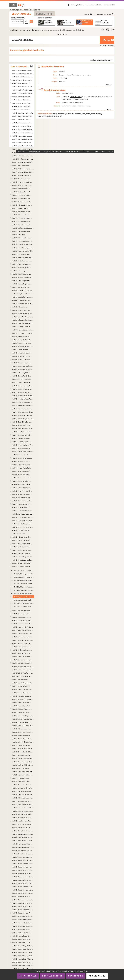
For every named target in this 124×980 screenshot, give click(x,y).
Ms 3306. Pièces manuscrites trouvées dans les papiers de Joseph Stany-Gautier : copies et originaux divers (22, 729)
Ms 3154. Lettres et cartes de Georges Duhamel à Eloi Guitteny (23, 330)
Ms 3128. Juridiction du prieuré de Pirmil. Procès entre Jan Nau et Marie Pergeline (23, 248)
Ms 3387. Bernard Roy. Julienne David (23, 939)
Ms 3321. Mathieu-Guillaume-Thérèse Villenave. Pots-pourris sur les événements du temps (23, 765)
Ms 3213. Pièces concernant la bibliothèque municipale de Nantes (22, 498)
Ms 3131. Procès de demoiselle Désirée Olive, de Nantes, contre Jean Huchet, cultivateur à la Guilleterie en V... (23, 258)
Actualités (99, 5)
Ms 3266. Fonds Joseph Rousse (22, 663)
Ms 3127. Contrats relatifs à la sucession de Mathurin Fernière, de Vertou (23, 244)
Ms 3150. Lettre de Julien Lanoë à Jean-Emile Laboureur (23, 317)
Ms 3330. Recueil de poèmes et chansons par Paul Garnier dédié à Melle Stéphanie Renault (23, 791)
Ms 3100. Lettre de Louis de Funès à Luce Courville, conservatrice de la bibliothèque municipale (23, 175)
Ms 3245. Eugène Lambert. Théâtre (22, 553)
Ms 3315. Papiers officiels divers (22, 745)
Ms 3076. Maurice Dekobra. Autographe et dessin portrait (23, 139)
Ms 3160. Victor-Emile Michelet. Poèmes (22, 350)
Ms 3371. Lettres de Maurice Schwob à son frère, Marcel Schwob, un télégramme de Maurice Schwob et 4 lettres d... (23, 926)
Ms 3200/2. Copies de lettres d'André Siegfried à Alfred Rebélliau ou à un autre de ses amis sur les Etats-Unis (23, 455)
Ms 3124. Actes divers (19, 235)
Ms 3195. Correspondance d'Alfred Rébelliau (22, 435)
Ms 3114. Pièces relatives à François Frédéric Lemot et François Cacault (22, 221)
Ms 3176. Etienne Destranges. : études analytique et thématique (23, 402)
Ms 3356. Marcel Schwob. (23, 877)
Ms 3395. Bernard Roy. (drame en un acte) (23, 966)
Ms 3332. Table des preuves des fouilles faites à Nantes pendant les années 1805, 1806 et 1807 (23, 798)
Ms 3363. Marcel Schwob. (23, 900)
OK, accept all (28, 976)
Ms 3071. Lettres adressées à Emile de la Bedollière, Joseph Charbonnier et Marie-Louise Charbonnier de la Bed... (22, 123)
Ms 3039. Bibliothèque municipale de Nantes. (23, 74)
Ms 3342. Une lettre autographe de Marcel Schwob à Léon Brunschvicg (23, 831)
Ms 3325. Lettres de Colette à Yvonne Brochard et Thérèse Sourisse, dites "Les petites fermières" (23, 775)
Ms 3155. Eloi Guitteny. (23, 333)
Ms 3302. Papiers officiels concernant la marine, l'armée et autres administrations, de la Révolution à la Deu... (22, 712)
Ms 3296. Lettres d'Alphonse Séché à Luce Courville (23, 693)
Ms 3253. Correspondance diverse (22, 620)
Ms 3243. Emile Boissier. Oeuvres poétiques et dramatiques (22, 547)
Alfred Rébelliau (32, 30)
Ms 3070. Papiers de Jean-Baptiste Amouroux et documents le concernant (22, 120)
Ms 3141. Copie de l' (23, 290)
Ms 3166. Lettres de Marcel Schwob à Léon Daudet (23, 369)
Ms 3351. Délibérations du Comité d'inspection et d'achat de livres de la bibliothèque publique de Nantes (23, 860)
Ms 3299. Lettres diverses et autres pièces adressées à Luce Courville (22, 703)
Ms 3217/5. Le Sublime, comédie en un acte (23, 524)
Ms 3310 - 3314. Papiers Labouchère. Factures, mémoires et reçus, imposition (23, 742)
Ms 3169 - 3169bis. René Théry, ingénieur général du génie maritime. (23, 379)
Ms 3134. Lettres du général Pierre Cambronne (22, 267)
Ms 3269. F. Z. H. (23, 673)
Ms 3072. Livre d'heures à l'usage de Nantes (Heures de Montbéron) (23, 126)
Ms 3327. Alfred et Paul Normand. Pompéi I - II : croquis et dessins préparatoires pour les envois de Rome (22, 781)
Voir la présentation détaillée (100, 60)
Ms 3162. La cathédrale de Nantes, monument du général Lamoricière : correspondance (22, 356)
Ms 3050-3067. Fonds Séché (21, 110)
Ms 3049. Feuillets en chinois (21, 106)
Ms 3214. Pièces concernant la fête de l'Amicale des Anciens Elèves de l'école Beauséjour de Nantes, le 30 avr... (22, 501)
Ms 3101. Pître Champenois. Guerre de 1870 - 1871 (22, 179)
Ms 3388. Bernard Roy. (22, 943)
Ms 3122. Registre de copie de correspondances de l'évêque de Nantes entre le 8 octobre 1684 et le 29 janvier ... (23, 228)
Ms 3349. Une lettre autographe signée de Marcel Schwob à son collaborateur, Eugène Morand (23, 854)
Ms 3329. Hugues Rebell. (23, 788)
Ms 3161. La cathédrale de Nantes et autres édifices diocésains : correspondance (22, 353)
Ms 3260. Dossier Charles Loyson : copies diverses (22, 643)
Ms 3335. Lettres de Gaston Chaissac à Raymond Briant (23, 808)
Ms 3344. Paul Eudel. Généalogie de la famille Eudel (23, 837)
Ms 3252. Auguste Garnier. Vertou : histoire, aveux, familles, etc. (22, 617)
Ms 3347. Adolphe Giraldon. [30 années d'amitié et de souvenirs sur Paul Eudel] (23, 847)
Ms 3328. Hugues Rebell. (23, 785)
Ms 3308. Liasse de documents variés (22, 735)
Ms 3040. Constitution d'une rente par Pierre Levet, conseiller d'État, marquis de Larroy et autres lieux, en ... (23, 77)
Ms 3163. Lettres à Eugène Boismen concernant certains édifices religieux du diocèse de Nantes (22, 359)
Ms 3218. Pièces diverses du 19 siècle (22, 537)
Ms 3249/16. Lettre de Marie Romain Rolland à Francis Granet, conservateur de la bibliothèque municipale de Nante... (24, 603)
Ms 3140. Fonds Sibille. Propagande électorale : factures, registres (22, 287)
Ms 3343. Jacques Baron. (23, 834)
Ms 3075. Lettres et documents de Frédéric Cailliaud (22, 136)
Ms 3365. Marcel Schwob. (23, 906)
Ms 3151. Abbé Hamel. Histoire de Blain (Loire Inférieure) (23, 320)
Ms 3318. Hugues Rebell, (23, 755)
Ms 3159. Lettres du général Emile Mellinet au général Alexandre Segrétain (23, 346)
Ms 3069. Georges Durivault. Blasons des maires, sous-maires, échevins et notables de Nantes (23, 116)
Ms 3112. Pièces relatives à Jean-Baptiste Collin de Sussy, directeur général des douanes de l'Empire (22, 215)
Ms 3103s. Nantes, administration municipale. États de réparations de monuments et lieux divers (22, 185)
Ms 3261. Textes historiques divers (22, 647)
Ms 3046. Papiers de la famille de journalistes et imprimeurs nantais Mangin (22, 97)
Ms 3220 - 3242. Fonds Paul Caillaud (22, 544)
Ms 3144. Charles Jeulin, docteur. (22, 300)
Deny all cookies (52, 976)
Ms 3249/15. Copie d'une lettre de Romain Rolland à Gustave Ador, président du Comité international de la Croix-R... (24, 600)
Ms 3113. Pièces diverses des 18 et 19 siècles (22, 218)
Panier (88, 14)
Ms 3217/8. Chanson (18, 534)
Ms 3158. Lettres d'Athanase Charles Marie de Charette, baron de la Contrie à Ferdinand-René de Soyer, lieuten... (23, 343)
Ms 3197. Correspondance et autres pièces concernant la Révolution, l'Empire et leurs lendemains (22, 442)
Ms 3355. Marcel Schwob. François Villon (23, 873)
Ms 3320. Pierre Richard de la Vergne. (23, 762)
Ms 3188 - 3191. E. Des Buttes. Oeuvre (22, 422)
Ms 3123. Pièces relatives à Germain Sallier (22, 231)
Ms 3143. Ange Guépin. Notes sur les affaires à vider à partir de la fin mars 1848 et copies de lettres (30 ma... (23, 297)
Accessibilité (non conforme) (53, 151)
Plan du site (22, 151)
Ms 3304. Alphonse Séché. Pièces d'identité (22, 722)
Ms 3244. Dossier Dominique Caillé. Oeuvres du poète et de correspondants (22, 550)
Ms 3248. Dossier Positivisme (21, 563)
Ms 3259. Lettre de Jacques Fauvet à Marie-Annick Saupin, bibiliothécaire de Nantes (23, 640)
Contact (107, 5)
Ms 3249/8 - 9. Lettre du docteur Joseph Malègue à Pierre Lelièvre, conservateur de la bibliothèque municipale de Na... (24, 593)
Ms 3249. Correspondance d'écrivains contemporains (22, 567)
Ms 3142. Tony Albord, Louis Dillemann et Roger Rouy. (23, 294)
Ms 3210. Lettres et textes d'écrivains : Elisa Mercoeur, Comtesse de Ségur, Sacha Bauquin (22, 488)
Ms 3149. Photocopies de (23, 313)
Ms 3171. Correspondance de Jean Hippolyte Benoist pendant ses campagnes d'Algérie (23, 386)
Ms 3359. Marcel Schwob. (23, 887)
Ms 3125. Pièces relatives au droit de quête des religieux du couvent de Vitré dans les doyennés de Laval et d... (22, 238)
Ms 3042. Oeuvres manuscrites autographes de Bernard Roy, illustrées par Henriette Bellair (22, 83)
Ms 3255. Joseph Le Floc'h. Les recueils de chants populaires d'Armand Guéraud (23, 627)
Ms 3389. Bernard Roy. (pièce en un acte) (23, 946)
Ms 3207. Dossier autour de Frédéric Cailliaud (22, 478)
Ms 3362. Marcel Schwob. (22, 897)
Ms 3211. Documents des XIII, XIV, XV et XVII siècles (22, 491)
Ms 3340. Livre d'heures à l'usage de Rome (23, 824)
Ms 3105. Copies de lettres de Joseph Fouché (22, 192)
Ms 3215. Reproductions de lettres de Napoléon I (22, 504)
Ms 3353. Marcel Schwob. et (23, 867)
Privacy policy (97, 976)
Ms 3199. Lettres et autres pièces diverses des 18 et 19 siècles (22, 448)
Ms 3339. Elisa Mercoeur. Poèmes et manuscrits (22, 821)
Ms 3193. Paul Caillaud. (23, 429)
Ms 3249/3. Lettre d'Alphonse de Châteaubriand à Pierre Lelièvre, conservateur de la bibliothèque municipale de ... (24, 577)
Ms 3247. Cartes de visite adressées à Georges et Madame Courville (23, 560)
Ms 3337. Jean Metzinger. (23, 814)
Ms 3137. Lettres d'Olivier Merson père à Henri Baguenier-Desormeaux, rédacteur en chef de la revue (23, 277)
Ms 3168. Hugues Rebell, (22, 376)
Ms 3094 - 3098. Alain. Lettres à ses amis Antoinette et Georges (23, 169)
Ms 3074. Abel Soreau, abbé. (23, 133)
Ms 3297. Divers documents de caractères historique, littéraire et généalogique (22, 696)
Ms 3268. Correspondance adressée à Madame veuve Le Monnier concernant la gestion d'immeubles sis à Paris (23, 670)
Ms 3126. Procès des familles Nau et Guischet (23, 241)
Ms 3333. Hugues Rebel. (23, 801)
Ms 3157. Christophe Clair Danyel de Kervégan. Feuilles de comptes (22, 340)
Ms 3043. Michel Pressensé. (23, 87)
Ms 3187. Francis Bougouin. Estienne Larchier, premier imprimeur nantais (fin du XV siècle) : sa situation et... (23, 419)
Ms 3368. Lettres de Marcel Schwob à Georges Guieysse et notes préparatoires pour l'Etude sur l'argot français (23, 916)
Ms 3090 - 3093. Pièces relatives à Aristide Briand (22, 166)
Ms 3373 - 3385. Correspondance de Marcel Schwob (22, 933)
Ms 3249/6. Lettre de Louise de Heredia (24, 587)
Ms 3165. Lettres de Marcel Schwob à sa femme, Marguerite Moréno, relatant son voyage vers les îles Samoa (23, 366)
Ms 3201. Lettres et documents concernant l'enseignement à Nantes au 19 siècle (22, 458)
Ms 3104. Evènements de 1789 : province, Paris (22, 189)
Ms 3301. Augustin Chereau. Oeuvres (22, 709)
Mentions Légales (35, 151)
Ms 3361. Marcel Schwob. (22, 893)
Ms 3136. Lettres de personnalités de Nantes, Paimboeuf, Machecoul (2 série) (22, 274)
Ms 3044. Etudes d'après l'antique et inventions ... (23, 90)
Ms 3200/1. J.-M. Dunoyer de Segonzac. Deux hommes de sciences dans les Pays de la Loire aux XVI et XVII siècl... (23, 452)
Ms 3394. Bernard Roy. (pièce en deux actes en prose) (23, 962)
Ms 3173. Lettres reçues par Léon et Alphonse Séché (22, 392)
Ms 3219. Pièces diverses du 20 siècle (22, 540)
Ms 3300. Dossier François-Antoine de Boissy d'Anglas (22, 706)
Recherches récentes (106, 14)
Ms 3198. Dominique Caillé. (23, 445)
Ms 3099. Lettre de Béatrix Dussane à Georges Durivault (23, 172)
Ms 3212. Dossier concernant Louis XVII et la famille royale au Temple (22, 494)
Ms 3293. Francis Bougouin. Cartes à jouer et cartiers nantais (23, 683)
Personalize (76, 976)
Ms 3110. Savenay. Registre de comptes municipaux (22, 208)
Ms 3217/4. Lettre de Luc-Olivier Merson (23, 521)
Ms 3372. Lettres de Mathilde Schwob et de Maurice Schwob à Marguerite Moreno (23, 929)
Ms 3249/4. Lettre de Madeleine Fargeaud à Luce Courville (24, 580)
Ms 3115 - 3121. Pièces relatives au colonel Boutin (22, 225)
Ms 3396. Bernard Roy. (23, 969)
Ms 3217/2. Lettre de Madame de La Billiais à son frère (23, 514)
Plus (107, 85)
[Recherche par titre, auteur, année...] (17, 22)
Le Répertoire (44, 14)
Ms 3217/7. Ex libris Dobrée (20, 530)
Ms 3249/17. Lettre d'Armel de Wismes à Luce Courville (24, 607)
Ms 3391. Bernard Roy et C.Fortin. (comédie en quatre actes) (23, 952)
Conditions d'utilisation (72, 151)
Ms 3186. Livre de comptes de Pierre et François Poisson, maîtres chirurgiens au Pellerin (23, 415)
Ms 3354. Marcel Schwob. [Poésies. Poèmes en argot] (23, 870)
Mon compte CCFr (78, 5)
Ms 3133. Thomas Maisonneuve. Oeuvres (22, 264)
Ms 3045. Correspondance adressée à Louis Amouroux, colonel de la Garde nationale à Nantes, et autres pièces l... (23, 93)
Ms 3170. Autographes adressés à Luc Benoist (22, 382)
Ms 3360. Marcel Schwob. (23, 890)
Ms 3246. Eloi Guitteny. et (23, 557)
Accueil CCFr (13, 30)
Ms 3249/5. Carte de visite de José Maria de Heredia (24, 584)
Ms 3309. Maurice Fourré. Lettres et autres (22, 739)
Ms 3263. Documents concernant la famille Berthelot (22, 653)
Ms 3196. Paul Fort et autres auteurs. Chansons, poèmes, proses (22, 438)
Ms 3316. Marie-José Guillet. (23, 749)
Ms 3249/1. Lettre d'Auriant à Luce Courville (24, 570)
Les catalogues (21, 14)
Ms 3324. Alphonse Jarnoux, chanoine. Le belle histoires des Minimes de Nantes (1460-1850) (23, 772)
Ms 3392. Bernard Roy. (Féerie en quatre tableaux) (23, 956)
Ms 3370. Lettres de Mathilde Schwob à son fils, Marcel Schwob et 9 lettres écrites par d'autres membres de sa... (23, 923)
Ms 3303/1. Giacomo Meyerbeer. (23, 716)
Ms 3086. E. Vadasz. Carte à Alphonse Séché (23, 156)
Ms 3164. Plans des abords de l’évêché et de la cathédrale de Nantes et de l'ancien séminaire (22, 363)
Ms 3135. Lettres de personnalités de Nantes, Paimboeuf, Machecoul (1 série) (22, 271)
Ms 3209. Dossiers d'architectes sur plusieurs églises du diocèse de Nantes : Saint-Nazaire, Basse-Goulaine (22, 484)
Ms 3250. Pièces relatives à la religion (22, 611)
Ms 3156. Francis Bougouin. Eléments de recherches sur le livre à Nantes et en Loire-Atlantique (22, 336)
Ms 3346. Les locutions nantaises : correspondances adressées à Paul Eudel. (23, 844)
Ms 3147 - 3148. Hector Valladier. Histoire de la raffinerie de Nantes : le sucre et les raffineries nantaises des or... (22, 310)
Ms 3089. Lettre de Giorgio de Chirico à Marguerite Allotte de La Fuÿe (23, 162)
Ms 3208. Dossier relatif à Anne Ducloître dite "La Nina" (22, 481)
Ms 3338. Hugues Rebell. (23, 818)
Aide (113, 5)
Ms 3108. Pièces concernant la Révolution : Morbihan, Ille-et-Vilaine (22, 202)
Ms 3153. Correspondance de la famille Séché (22, 327)
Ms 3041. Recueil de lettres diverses (22, 80)
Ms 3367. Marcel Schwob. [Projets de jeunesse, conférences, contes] (22, 913)
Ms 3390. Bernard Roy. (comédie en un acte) (23, 949)
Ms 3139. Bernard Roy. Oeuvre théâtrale (22, 284)
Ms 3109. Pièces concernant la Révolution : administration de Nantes (22, 205)
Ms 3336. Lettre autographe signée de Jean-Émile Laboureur (23, 811)
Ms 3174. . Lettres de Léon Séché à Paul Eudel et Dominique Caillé (23, 396)
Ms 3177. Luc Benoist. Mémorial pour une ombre (23, 405)
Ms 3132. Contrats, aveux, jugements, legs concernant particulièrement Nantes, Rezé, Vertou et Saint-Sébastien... (22, 261)
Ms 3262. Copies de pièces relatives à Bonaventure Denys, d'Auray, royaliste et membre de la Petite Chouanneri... (22, 650)
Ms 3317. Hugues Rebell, (23, 752)
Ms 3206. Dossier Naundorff (21, 475)
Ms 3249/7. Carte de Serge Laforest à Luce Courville (24, 590)
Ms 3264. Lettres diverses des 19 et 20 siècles (22, 657)
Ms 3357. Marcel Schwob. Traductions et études (23, 880)
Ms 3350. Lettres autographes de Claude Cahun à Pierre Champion (23, 857)
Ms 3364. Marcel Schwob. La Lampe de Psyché (22, 903)
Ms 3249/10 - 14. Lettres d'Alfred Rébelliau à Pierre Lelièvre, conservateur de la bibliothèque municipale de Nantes (24, 597)
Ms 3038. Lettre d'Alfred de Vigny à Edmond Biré (23, 70)
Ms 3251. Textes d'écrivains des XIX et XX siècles (22, 614)
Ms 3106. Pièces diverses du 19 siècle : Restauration (22, 195)
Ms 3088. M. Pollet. (23, 159)
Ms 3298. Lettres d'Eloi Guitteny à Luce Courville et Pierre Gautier (23, 699)
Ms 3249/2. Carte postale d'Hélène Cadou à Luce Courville (24, 574)
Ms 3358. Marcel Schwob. (23, 883)
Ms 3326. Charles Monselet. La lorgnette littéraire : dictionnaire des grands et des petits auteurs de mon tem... (22, 778)
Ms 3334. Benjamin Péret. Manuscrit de (23, 804)
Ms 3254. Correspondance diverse (22, 624)
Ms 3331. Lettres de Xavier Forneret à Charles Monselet (23, 795)
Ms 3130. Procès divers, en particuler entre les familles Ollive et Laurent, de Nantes (22, 254)
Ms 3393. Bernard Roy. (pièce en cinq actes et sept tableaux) (23, 959)
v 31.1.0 (110, 151)
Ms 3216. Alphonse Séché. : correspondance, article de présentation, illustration (22, 507)
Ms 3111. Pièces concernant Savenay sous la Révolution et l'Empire (22, 212)
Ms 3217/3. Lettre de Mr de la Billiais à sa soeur (23, 517)
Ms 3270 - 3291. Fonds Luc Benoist (22, 676)
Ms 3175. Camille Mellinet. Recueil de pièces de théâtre (23, 399)
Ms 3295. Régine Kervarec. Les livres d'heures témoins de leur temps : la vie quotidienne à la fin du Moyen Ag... (23, 689)
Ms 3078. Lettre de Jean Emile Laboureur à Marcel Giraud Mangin (23, 146)
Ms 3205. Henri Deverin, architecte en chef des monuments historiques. (22, 471)
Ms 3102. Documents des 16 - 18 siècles (22, 182)
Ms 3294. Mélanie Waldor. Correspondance (22, 686)
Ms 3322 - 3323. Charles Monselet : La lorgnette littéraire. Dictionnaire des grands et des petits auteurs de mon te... (22, 768)
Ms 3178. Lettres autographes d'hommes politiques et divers (22, 409)
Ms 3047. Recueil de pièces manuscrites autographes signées (22, 100)
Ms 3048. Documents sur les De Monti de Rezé (22, 103)
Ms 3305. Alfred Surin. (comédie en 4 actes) (23, 726)
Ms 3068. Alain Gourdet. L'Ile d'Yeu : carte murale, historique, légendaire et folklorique (23, 113)
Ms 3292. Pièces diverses (20, 680)
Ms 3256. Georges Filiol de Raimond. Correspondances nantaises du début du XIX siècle (23, 630)
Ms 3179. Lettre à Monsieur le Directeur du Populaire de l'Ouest (23, 412)
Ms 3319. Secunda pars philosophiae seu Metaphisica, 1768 (23, 758)
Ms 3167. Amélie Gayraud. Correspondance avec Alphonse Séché (22, 373)
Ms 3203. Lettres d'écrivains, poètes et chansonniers (22, 465)
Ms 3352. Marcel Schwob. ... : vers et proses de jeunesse (23, 864)
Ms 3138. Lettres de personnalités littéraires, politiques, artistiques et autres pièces (22, 281)
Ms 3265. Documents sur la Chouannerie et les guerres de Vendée (22, 660)
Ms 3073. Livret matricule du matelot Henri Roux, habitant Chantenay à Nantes (23, 129)
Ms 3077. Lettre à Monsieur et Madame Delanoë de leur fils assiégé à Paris (23, 143)
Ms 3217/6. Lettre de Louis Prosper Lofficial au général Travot (23, 527)
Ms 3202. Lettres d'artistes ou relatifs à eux (22, 461)
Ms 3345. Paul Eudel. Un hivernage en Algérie (23, 841)
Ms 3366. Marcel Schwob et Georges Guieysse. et (23, 910)
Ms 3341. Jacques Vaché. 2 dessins (23, 827)
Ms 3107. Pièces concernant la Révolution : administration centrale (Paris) (22, 198)
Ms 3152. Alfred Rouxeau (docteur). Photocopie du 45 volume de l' (23, 323)
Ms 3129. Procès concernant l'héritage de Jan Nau (23, 251)
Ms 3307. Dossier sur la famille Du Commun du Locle (23, 732)
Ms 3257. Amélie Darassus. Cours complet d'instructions (23, 634)
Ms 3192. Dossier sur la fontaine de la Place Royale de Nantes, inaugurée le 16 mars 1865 (22, 425)
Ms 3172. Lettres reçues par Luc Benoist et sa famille (22, 389)
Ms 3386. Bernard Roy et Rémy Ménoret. (22, 936)
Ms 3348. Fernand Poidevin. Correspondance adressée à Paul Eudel (23, 850)
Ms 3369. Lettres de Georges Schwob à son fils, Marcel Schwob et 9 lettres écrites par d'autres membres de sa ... (23, 920)
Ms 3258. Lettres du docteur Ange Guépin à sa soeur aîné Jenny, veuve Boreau (23, 637)
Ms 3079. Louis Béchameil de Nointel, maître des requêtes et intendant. (23, 149)
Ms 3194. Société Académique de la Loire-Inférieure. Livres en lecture (23, 432)
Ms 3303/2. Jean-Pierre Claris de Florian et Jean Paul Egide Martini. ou (23, 719)
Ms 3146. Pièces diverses (20, 307)
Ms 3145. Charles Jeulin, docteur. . (23, 304)
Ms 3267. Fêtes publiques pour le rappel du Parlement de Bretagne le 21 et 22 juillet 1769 (23, 666)
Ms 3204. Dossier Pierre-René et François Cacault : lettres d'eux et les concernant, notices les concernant (22, 468)
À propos (90, 5)
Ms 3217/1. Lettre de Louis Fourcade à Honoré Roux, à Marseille (23, 511)
